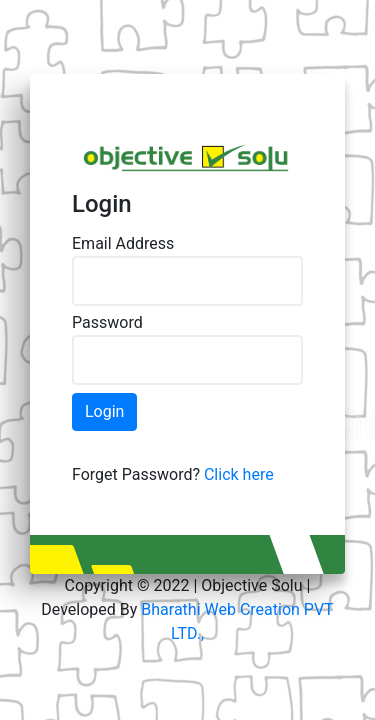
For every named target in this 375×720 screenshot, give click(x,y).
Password (107, 322)
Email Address (123, 243)
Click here (239, 474)
